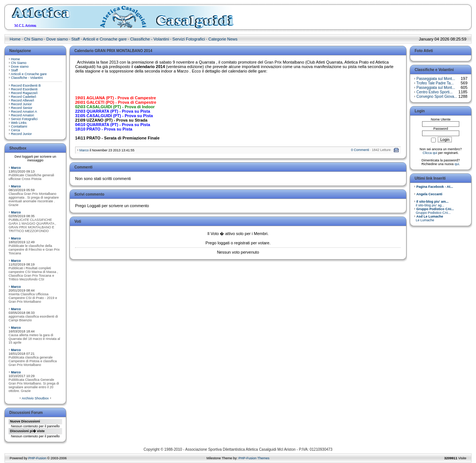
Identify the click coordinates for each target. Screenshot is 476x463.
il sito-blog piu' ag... (431, 203)
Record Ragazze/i (25, 93)
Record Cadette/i (24, 97)
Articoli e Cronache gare (105, 39)
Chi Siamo (34, 39)
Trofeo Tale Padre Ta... (435, 83)
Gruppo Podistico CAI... (434, 211)
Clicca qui (430, 153)
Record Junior (22, 104)
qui (457, 164)
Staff (75, 39)
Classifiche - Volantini (150, 39)
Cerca (16, 130)
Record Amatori (23, 115)
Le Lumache (429, 218)
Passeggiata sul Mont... (436, 79)
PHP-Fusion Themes (254, 458)
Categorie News (223, 39)
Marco (16, 168)
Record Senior (22, 108)
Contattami (19, 126)
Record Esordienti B (26, 86)
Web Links (19, 123)
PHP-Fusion (37, 458)
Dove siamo (57, 39)
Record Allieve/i (23, 100)
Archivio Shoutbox (35, 398)
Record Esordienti (25, 89)
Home (15, 39)
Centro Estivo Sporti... (435, 92)
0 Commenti (360, 150)
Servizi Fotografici (189, 39)
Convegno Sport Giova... (437, 97)
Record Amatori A (24, 112)
